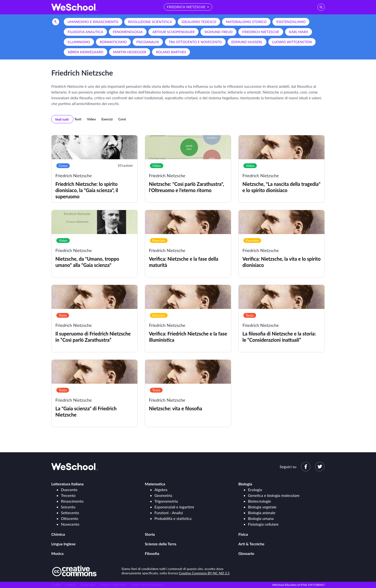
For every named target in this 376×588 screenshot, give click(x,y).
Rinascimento (72, 501)
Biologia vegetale (262, 507)
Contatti (56, 585)
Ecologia (255, 490)
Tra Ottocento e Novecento (195, 42)
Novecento (70, 524)
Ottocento (70, 518)
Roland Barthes (171, 52)
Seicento (68, 507)
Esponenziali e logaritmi (174, 507)
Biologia (245, 484)
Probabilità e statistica (173, 518)
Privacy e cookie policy (113, 585)
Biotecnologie (259, 501)
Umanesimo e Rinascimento (93, 22)
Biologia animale (262, 513)
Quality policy (88, 585)
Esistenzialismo (291, 22)
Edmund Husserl (247, 42)
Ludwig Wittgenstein (292, 42)
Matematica (155, 484)
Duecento (69, 490)
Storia (150, 534)
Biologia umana (261, 518)
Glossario (246, 553)
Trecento (68, 495)
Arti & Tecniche (251, 544)
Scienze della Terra (161, 544)
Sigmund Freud (218, 32)
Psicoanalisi (148, 42)
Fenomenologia (128, 32)
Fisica (243, 534)
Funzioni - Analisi (169, 513)
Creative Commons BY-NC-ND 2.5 (204, 573)
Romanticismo (113, 42)
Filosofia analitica (85, 32)
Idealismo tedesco (199, 22)
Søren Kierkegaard (85, 52)
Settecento (70, 513)
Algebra (161, 490)
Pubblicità (70, 585)
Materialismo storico (246, 22)
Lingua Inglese (63, 544)
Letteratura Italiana (68, 484)
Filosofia (152, 553)
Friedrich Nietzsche (261, 32)
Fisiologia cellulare (263, 524)
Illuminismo (79, 42)
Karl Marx (299, 32)
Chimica (58, 534)
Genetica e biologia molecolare (274, 495)
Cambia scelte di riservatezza (147, 585)
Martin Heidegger (130, 52)
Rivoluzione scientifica (150, 22)
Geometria (163, 495)
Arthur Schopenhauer (173, 32)
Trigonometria (166, 501)
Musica (57, 553)
